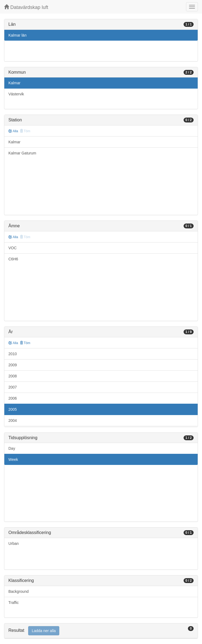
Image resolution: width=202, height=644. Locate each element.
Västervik (16, 94)
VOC (12, 248)
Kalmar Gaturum (22, 153)
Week (13, 459)
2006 (13, 398)
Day (12, 448)
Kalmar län (17, 35)
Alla (13, 131)
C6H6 (13, 259)
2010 (13, 354)
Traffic (14, 603)
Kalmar (14, 83)
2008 (13, 376)
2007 (13, 387)
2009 (13, 365)
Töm (25, 343)
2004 (13, 420)
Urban (14, 543)
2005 (13, 409)
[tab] (101, 631)
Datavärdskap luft (26, 7)
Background (19, 591)
